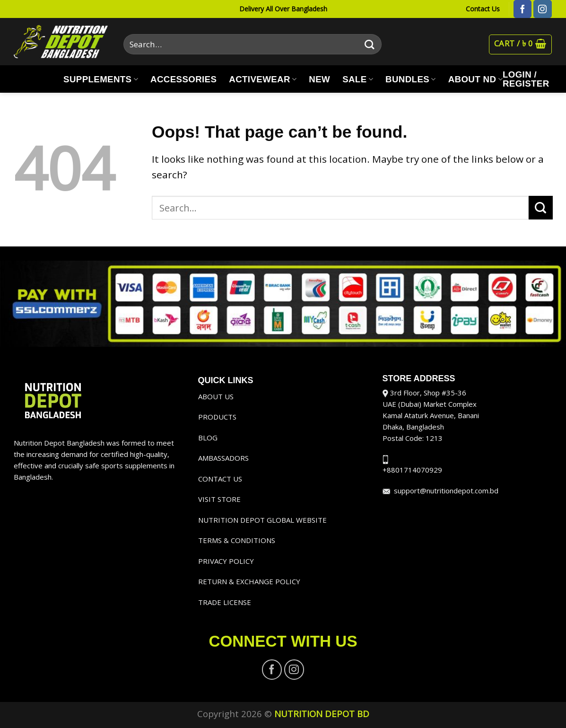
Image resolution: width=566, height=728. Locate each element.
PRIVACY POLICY (226, 561)
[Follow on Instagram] (543, 9)
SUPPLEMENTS (101, 79)
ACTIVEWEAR (263, 79)
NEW (319, 79)
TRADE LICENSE (225, 602)
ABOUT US (216, 396)
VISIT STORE (219, 499)
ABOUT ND (475, 79)
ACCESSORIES (183, 79)
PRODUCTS (217, 417)
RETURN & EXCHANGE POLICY (249, 581)
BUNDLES (411, 79)
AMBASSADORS (223, 458)
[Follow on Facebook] (523, 9)
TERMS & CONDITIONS (237, 540)
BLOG (208, 438)
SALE (358, 79)
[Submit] (370, 44)
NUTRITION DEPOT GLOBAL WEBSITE (262, 520)
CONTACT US (220, 479)
